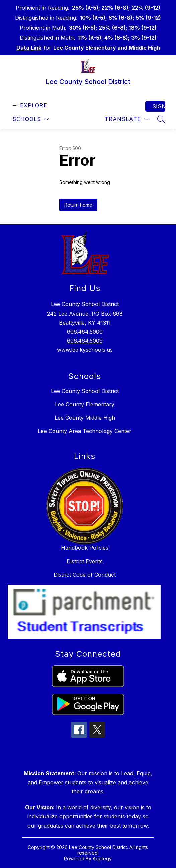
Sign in (159, 106)
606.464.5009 (85, 341)
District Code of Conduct (85, 575)
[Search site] (161, 119)
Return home (78, 205)
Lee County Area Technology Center (85, 431)
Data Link (29, 48)
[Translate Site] (127, 119)
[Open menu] (29, 105)
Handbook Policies (85, 548)
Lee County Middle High (85, 418)
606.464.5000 (85, 332)
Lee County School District (85, 391)
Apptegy (102, 858)
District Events (85, 561)
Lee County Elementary (85, 404)
